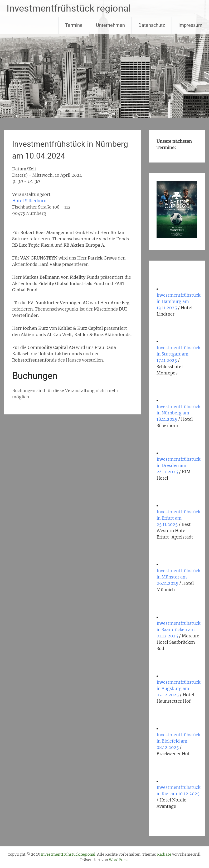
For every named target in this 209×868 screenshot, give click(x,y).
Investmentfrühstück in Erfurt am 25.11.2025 (178, 518)
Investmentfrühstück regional (69, 8)
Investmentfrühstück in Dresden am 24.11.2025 (178, 465)
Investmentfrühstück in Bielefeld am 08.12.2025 (178, 741)
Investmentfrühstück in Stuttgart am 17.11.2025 (178, 354)
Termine (74, 25)
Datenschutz (152, 25)
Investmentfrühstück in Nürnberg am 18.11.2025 (178, 413)
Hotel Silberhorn (29, 201)
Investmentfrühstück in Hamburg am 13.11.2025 (178, 301)
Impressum (190, 25)
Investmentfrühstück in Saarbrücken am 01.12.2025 (178, 630)
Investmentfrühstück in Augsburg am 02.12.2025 (178, 688)
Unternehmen (110, 25)
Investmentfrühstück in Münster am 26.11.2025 (178, 577)
